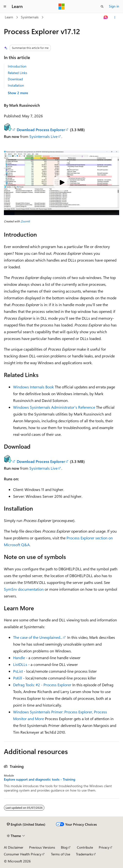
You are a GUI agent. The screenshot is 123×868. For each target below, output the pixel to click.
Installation (16, 85)
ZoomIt (25, 221)
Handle (19, 658)
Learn (9, 17)
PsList (18, 671)
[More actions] (115, 17)
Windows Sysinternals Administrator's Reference (54, 407)
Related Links (17, 73)
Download (15, 79)
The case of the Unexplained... (38, 637)
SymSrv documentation (24, 589)
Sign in (114, 6)
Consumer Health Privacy (23, 854)
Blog (64, 847)
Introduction (17, 66)
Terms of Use (61, 854)
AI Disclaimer (14, 847)
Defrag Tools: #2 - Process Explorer (42, 685)
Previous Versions (42, 847)
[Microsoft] (62, 7)
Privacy (104, 847)
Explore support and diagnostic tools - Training (40, 779)
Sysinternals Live (43, 136)
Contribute (85, 847)
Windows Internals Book (33, 387)
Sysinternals (30, 17)
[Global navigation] (5, 7)
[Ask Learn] (106, 17)
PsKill (18, 678)
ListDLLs (20, 664)
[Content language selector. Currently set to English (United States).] (26, 824)
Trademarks (84, 854)
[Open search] (102, 7)
